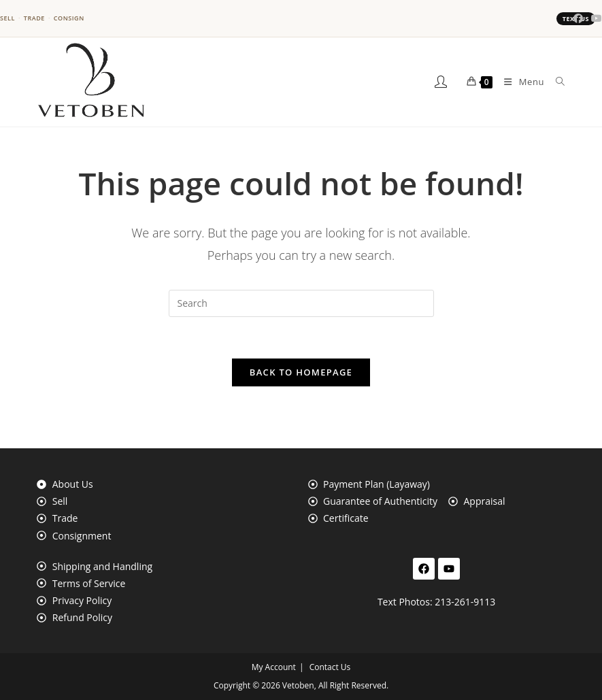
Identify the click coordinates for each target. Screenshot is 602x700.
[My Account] (441, 82)
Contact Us (330, 667)
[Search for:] (555, 82)
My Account (274, 667)
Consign (69, 18)
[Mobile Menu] (519, 82)
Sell (7, 18)
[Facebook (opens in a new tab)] (578, 18)
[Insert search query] (301, 303)
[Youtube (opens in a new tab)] (595, 18)
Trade (34, 18)
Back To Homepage (301, 372)
